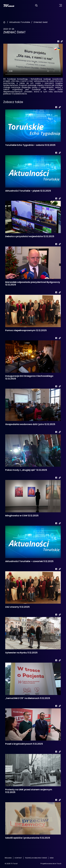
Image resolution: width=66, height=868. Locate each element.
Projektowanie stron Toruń (51, 864)
